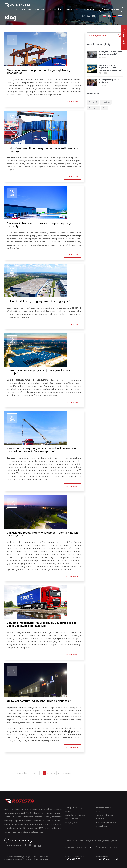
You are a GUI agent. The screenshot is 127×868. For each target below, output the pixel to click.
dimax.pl (44, 859)
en (110, 16)
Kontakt (21, 9)
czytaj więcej (72, 102)
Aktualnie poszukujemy (75, 841)
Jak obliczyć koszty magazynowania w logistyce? (38, 301)
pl (104, 16)
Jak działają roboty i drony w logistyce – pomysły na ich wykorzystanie (42, 534)
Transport (93, 102)
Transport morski (103, 808)
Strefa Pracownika (19, 840)
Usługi (45, 9)
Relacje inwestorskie (13, 859)
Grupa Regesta (90, 9)
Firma (30, 9)
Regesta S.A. (17, 5)
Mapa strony (101, 826)
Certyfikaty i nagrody (105, 815)
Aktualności (70, 847)
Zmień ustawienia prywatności (104, 847)
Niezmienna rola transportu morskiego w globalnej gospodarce (39, 72)
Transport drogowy (74, 808)
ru (120, 16)
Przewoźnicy (57, 9)
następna (66, 773)
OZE (105, 108)
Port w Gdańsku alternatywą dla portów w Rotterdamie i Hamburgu (42, 150)
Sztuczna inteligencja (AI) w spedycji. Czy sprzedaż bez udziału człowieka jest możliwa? (42, 624)
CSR (37, 9)
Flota (94, 841)
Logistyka (106, 102)
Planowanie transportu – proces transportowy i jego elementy (40, 225)
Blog (78, 9)
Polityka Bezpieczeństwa (107, 823)
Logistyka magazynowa (76, 815)
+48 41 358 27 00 (73, 859)
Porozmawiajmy (112, 9)
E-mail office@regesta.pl (107, 859)
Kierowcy (100, 819)
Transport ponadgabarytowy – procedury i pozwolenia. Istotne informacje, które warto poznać (42, 450)
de (115, 16)
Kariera (69, 9)
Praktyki (88, 841)
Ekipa (98, 812)
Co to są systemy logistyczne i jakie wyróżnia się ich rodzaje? (40, 372)
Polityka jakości (72, 823)
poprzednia (22, 773)
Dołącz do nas (72, 819)
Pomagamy (94, 108)
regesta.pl (9, 13)
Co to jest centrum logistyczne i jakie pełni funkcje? (39, 701)
